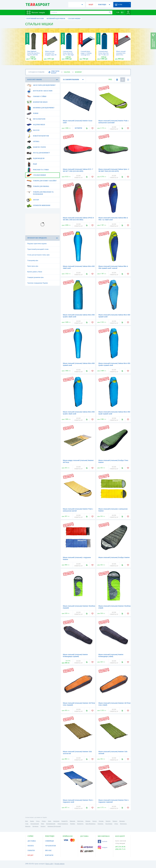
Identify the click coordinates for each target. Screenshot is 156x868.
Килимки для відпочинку (41, 108)
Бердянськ (35, 826)
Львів (49, 821)
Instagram (103, 847)
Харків (32, 821)
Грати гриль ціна (33, 266)
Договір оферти (59, 864)
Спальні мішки (36, 175)
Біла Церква (109, 824)
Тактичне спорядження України (38, 283)
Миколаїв (72, 821)
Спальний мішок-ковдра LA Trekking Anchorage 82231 (86, 53)
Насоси (33, 130)
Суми (27, 824)
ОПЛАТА (31, 846)
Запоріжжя (56, 821)
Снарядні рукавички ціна (35, 277)
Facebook (103, 841)
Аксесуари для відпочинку (41, 85)
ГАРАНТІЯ (31, 851)
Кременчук (80, 824)
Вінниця (88, 821)
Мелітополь (123, 824)
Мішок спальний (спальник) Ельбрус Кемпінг (114, 557)
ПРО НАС (48, 851)
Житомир (122, 821)
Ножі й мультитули (38, 136)
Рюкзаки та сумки (38, 170)
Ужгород (43, 826)
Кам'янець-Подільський (54, 826)
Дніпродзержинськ (63, 824)
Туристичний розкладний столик (38, 249)
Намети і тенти (36, 147)
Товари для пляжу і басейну (42, 181)
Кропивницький (51, 824)
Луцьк (116, 824)
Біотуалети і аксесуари (39, 91)
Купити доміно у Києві (35, 272)
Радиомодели (36, 158)
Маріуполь (80, 821)
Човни (32, 113)
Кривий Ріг (65, 821)
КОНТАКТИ (49, 855)
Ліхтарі (33, 200)
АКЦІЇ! (91, 5)
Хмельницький (35, 824)
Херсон (94, 821)
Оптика (33, 142)
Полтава (101, 821)
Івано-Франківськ (90, 824)
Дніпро (44, 821)
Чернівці (72, 824)
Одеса (38, 821)
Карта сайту (49, 864)
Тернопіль (100, 824)
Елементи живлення (38, 205)
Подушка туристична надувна (37, 244)
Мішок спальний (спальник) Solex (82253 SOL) (121, 53)
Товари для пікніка (38, 186)
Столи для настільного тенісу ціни (38, 255)
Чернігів (108, 821)
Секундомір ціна (33, 260)
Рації (32, 164)
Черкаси (115, 821)
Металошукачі (36, 119)
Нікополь (28, 826)
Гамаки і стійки (36, 97)
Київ (26, 821)
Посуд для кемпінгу (38, 153)
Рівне (43, 824)
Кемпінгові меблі (37, 102)
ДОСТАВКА (32, 841)
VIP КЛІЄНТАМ (51, 846)
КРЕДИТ (31, 855)
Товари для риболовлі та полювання (40, 192)
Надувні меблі (36, 125)
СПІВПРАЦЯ (49, 841)
